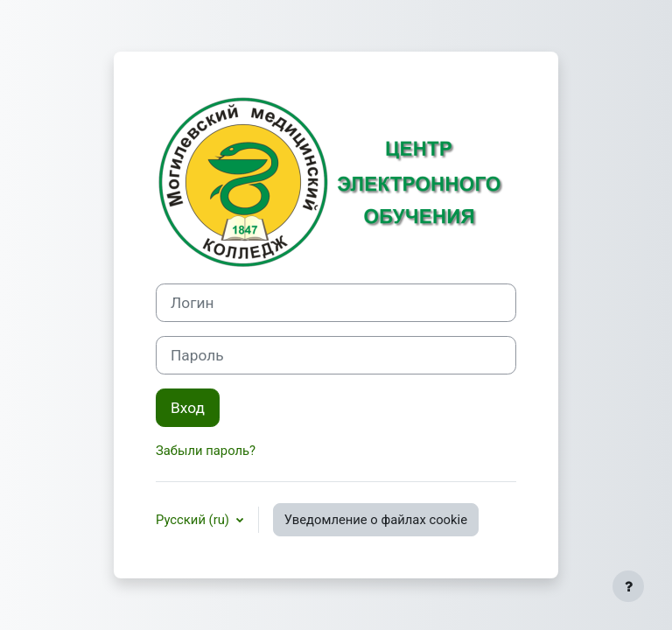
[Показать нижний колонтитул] (628, 586)
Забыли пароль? (206, 451)
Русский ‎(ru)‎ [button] (194, 520)
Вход (188, 408)
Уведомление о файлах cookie (376, 520)
